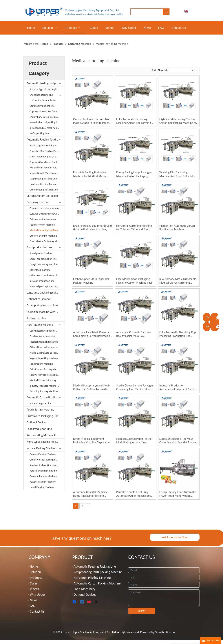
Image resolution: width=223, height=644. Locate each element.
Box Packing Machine (41, 403)
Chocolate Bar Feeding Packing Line (47, 151)
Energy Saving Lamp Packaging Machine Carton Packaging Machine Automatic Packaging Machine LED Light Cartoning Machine (134, 174)
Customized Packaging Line (43, 416)
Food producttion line (39, 247)
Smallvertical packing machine (45, 465)
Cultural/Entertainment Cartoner (47, 214)
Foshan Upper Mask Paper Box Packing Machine (91, 281)
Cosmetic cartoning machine (44, 208)
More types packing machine (44, 442)
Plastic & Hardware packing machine (47, 353)
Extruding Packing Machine (44, 391)
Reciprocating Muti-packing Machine (46, 435)
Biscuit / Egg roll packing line (44, 89)
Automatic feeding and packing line (46, 83)
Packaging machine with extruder (46, 312)
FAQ (33, 606)
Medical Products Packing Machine (47, 380)
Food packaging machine (42, 336)
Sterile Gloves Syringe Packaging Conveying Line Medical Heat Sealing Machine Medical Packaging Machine (135, 387)
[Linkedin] (82, 602)
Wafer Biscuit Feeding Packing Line (47, 168)
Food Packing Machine (41, 364)
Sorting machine (36, 318)
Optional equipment (39, 299)
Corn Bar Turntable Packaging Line (49, 100)
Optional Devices (37, 422)
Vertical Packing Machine (41, 448)
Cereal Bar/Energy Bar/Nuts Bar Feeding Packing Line (47, 157)
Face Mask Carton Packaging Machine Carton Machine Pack (134, 281)
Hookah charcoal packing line (45, 122)
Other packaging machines (42, 305)
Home (34, 566)
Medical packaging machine (44, 342)
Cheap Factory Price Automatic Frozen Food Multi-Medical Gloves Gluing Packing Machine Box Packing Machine (178, 494)
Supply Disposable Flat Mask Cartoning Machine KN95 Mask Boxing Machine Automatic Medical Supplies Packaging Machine (178, 441)
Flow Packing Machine (40, 325)
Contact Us (37, 611)
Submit (142, 611)
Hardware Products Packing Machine (47, 375)
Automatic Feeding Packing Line (45, 140)
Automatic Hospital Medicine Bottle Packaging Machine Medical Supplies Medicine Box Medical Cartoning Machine (92, 494)
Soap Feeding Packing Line (43, 179)
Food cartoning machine (42, 225)
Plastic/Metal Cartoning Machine (47, 241)
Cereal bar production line (43, 259)
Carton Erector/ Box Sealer (42, 196)
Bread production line (41, 253)
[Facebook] (75, 602)
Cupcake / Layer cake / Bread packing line (47, 111)
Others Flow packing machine (45, 347)
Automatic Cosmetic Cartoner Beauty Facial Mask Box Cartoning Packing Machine (134, 334)
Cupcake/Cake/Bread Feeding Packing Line (47, 162)
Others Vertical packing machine (46, 460)
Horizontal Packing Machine (92, 578)
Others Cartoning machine (43, 236)
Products (36, 578)
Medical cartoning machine (44, 230)
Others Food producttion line (45, 275)
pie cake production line (42, 281)
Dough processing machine (44, 264)
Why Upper (38, 595)
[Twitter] (97, 602)
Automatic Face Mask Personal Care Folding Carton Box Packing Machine (92, 334)
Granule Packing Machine (43, 454)
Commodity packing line (42, 106)
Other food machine (40, 270)
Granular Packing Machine (43, 476)
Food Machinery (84, 589)
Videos (34, 589)
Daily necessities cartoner (43, 219)
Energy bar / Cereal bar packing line (47, 117)
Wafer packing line (39, 133)
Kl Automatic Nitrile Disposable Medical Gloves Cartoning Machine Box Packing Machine (178, 281)
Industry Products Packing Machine (47, 386)
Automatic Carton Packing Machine (97, 583)
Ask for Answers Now (175, 537)
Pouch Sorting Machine (40, 410)
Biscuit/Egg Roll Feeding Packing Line (47, 146)
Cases (34, 583)
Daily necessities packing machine (47, 331)
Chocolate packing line (41, 95)
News (34, 600)
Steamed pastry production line (46, 286)
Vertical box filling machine (43, 471)
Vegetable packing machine (44, 358)
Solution (35, 572)
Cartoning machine (38, 202)
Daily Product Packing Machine (46, 369)
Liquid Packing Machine (42, 487)
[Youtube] (89, 602)
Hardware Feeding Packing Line (46, 184)
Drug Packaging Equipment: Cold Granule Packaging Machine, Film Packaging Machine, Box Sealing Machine (93, 228)
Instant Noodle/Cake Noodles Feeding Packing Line (47, 173)
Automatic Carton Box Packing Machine (46, 397)
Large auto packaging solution (44, 293)
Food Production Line (39, 429)
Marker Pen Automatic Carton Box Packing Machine (177, 227)
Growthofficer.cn (165, 632)
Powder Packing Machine (43, 482)
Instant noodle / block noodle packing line (47, 128)
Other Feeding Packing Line (44, 190)
